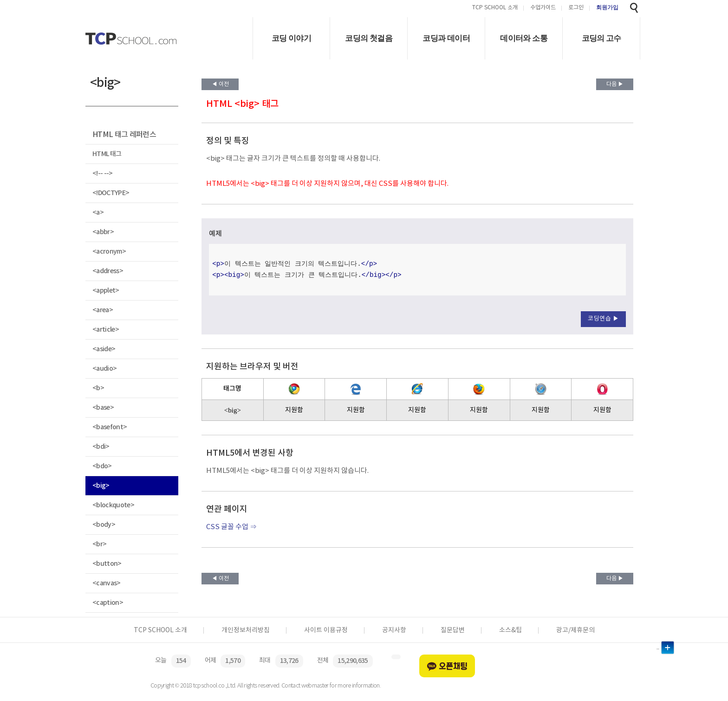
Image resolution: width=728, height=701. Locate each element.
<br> (99, 544)
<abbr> (103, 232)
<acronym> (109, 252)
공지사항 (394, 630)
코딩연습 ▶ (603, 319)
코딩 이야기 (291, 38)
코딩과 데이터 (446, 38)
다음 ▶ (615, 84)
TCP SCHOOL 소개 (495, 8)
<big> (101, 486)
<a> (98, 213)
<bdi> (101, 447)
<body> (104, 525)
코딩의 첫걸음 (369, 38)
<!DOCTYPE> (111, 193)
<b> (98, 388)
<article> (106, 330)
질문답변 (453, 630)
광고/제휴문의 (575, 630)
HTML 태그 (107, 154)
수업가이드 (543, 8)
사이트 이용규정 (326, 630)
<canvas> (107, 583)
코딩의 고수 (601, 38)
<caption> (108, 603)
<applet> (106, 291)
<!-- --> (103, 174)
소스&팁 (510, 630)
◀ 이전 (220, 84)
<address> (108, 271)
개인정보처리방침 (246, 630)
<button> (107, 564)
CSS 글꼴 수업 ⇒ (231, 527)
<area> (103, 310)
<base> (103, 408)
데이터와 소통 (524, 38)
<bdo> (102, 466)
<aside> (104, 349)
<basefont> (110, 427)
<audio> (104, 369)
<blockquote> (113, 505)
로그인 (576, 8)
